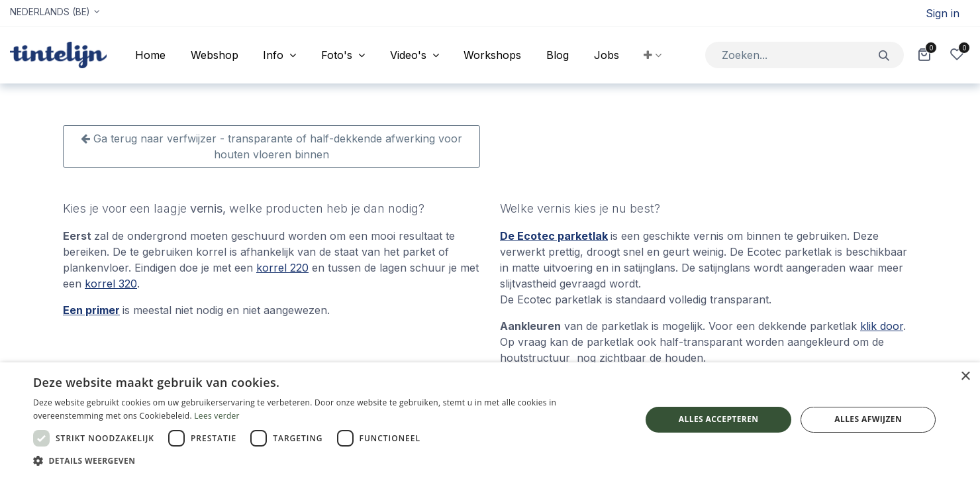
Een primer (91, 310)
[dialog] (490, 420)
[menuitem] (150, 55)
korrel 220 (282, 268)
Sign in (943, 13)
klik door (882, 326)
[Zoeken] (884, 55)
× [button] (965, 377)
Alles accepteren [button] (719, 419)
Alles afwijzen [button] (868, 419)
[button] (653, 55)
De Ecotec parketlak (554, 236)
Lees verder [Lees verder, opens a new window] (217, 416)
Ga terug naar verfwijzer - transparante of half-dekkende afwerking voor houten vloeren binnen (271, 146)
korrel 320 (111, 284)
